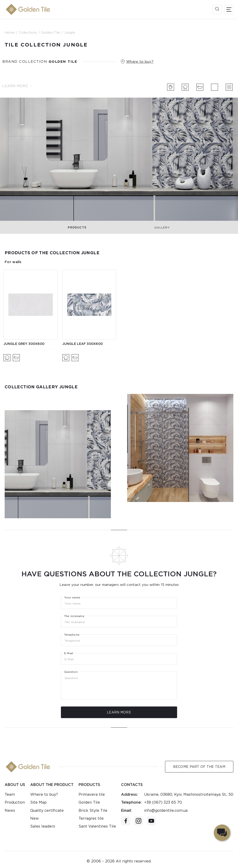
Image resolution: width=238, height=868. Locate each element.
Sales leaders (43, 826)
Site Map (38, 802)
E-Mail (69, 653)
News (10, 810)
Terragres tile (91, 818)
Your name (72, 597)
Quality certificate (47, 810)
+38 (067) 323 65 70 (163, 802)
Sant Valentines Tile (97, 826)
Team (10, 794)
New (35, 818)
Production (15, 802)
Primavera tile (92, 794)
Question (71, 672)
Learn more (17, 86)
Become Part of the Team (199, 767)
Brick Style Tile (93, 810)
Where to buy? (140, 62)
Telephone (72, 635)
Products (77, 227)
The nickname (74, 616)
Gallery (162, 227)
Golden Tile (89, 802)
